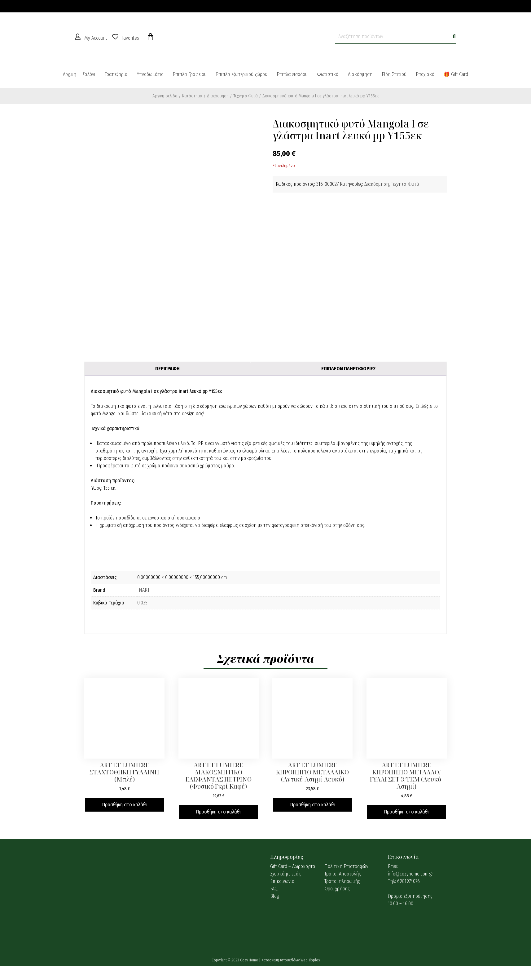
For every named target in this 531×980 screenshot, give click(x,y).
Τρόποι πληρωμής (342, 881)
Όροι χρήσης (337, 889)
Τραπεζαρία (116, 74)
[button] (90, 74)
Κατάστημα (192, 96)
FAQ (274, 889)
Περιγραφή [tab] (167, 369)
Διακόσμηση (360, 74)
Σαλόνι (89, 74)
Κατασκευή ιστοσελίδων (281, 960)
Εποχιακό (425, 74)
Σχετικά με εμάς (285, 874)
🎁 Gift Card (456, 74)
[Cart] (150, 37)
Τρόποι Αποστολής (343, 874)
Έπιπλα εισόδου (292, 74)
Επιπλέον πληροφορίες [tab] (349, 369)
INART (143, 590)
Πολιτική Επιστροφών (346, 866)
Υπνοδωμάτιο (150, 74)
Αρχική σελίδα (165, 96)
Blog (274, 896)
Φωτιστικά (328, 74)
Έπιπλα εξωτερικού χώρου (242, 74)
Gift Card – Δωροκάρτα (293, 866)
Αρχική (70, 74)
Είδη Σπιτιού (394, 74)
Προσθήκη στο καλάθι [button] (125, 805)
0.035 (142, 603)
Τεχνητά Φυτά (246, 96)
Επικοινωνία (282, 881)
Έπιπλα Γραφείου (190, 74)
